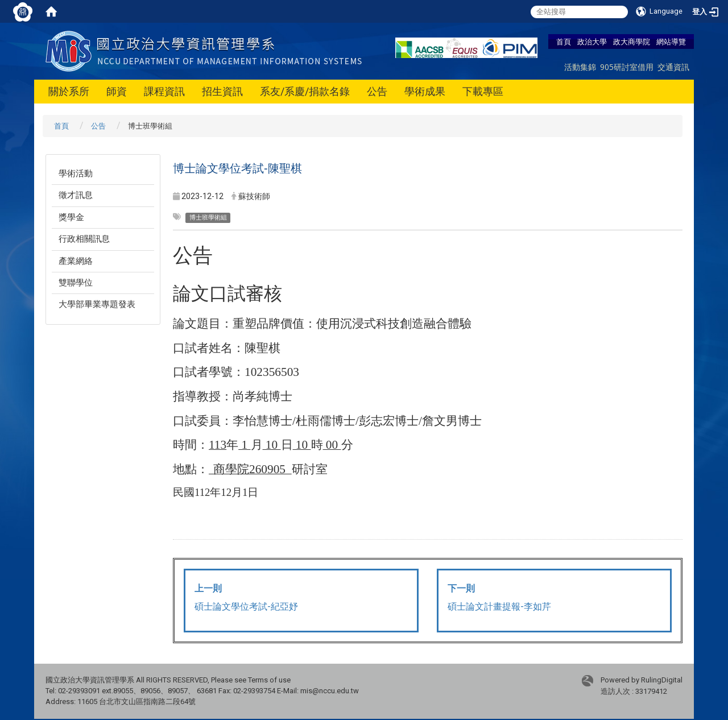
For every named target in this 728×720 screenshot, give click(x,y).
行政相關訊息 (84, 239)
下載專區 (483, 91)
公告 (377, 91)
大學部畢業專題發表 (97, 304)
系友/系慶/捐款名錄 (305, 91)
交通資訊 (673, 67)
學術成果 (425, 91)
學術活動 (76, 173)
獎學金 (71, 217)
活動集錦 (580, 67)
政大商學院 (632, 42)
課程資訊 (164, 91)
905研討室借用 (627, 67)
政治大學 (592, 42)
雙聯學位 (76, 283)
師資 (117, 91)
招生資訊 (222, 91)
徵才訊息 (76, 195)
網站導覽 (671, 42)
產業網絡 (76, 261)
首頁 (564, 42)
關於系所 (69, 91)
